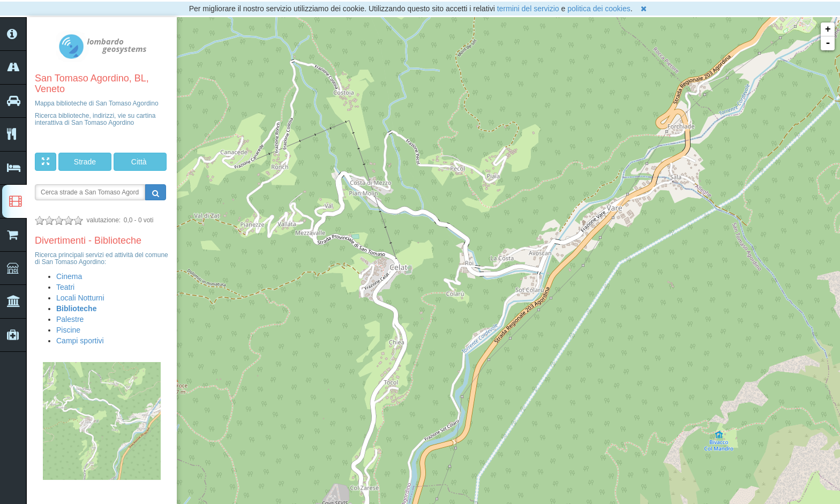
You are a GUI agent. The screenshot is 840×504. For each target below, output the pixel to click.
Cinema (69, 276)
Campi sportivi (80, 341)
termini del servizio (528, 9)
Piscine (68, 330)
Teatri (65, 287)
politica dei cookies (599, 9)
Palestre (70, 319)
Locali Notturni (80, 298)
